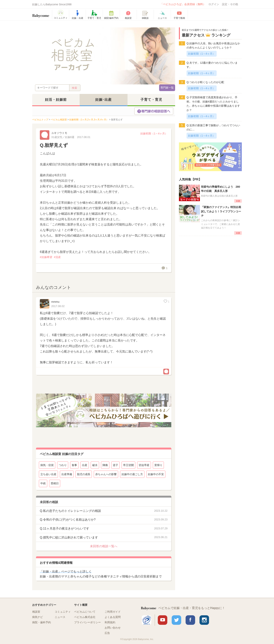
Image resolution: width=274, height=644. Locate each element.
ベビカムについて (85, 612)
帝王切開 (128, 465)
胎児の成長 (84, 474)
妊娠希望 (47, 257)
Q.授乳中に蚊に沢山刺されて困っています (69, 537)
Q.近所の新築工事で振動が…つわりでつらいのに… (213, 127)
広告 (107, 633)
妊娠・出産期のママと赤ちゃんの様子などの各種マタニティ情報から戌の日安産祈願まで (101, 574)
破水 (95, 465)
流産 (58, 257)
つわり (63, 465)
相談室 (36, 612)
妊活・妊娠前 (56, 100)
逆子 (115, 465)
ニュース (60, 617)
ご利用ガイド (113, 612)
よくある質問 (113, 617)
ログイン (214, 4)
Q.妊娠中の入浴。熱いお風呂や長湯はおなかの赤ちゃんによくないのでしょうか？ (213, 45)
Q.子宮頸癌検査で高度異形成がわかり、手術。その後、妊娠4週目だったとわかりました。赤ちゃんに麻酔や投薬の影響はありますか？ (213, 104)
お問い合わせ (113, 628)
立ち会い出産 (48, 474)
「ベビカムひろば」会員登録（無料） (183, 4)
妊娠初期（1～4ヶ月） (154, 133)
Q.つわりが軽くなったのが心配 (205, 82)
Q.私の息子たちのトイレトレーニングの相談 (70, 511)
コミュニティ (63, 612)
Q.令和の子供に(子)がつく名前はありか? (68, 520)
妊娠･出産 (103, 100)
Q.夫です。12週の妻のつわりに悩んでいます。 (212, 65)
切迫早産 (144, 465)
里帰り (158, 465)
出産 (85, 465)
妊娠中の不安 (156, 474)
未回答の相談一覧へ (104, 546)
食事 (74, 465)
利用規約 (110, 622)
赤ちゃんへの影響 (106, 474)
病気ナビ (38, 617)
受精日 (55, 483)
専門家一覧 (167, 88)
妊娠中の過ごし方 (132, 474)
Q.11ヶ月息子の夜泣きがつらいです (64, 528)
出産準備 (67, 474)
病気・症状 (47, 465)
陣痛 (105, 465)
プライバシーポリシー (87, 622)
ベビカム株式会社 (85, 617)
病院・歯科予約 (42, 622)
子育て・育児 (151, 100)
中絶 (43, 483)
